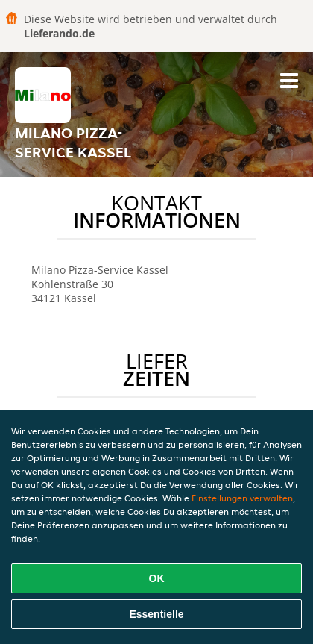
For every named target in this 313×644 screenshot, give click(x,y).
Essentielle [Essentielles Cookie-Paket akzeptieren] (156, 614)
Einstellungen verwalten (242, 498)
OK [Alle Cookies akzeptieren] (157, 578)
